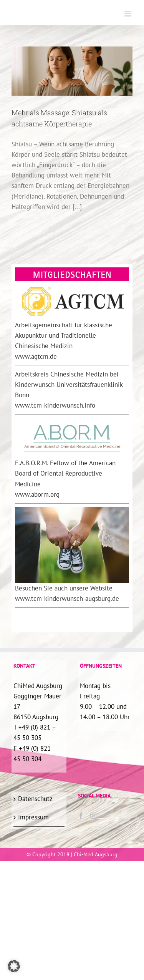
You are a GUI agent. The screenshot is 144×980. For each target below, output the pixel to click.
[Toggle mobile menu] (128, 14)
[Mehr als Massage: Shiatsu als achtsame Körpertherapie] (72, 71)
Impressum (33, 817)
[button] (14, 966)
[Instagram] (93, 816)
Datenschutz (35, 799)
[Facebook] (81, 816)
